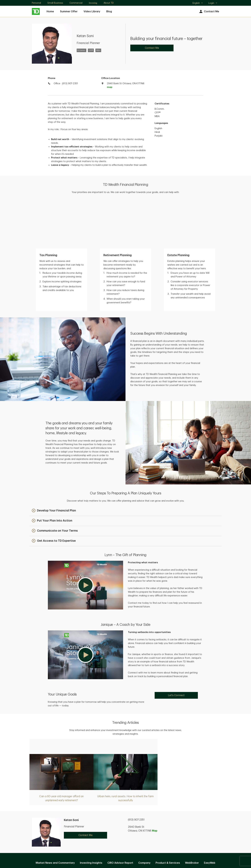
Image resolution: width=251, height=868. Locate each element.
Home (50, 12)
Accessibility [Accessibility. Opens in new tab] (147, 833)
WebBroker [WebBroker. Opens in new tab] (192, 815)
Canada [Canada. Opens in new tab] (125, 854)
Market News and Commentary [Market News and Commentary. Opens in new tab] (55, 815)
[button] (54, 463)
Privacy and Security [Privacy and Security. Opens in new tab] (109, 833)
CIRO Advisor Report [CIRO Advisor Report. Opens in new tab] (120, 815)
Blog (109, 12)
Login (213, 3)
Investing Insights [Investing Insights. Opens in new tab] (91, 815)
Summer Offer (69, 12)
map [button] (110, 87)
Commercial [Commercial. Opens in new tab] (76, 3)
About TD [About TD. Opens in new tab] (109, 3)
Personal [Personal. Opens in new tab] (36, 3)
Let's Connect (176, 648)
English (198, 3)
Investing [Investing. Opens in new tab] (93, 3)
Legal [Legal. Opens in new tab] (130, 833)
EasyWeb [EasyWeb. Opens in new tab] (210, 815)
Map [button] (155, 783)
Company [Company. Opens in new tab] (144, 815)
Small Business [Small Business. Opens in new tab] (55, 3)
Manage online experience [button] (125, 822)
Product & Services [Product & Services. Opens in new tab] (168, 815)
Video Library (92, 12)
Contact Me (209, 12)
